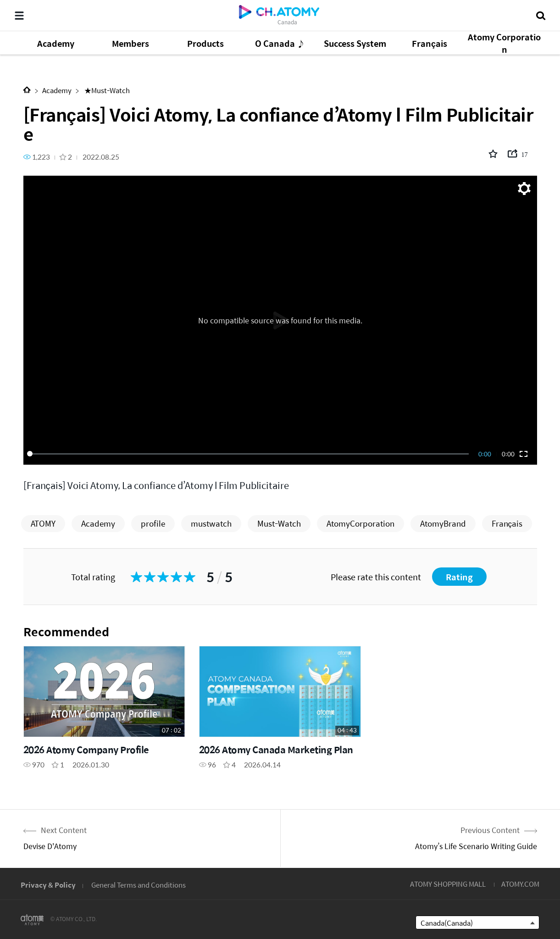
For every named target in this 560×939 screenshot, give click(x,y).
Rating (459, 577)
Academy (57, 90)
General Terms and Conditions (139, 885)
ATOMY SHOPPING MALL (448, 884)
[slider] (250, 454)
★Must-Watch (106, 90)
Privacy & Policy (48, 885)
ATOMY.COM (520, 884)
